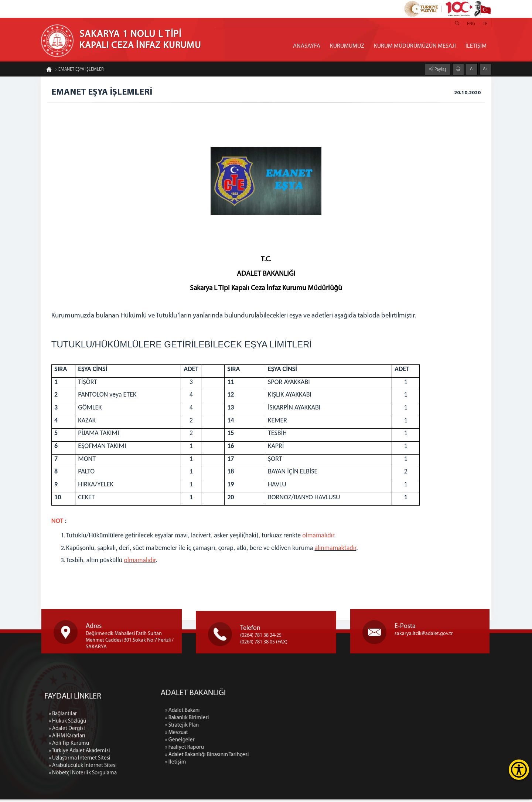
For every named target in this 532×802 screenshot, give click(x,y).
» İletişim (234, 765)
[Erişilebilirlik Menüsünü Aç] (519, 770)
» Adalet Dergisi (67, 787)
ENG (471, 24)
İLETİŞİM (476, 46)
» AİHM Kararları (67, 794)
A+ (485, 68)
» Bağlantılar (63, 772)
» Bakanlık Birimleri (246, 721)
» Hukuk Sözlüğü (67, 779)
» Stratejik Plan (241, 728)
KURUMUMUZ (347, 46)
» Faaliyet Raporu (243, 750)
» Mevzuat (235, 735)
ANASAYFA (307, 46)
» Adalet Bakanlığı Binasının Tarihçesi (266, 757)
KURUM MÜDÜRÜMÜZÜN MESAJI (415, 46)
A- (472, 68)
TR (485, 24)
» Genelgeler (239, 743)
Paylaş (440, 69)
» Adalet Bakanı (241, 713)
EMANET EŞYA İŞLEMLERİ (80, 70)
